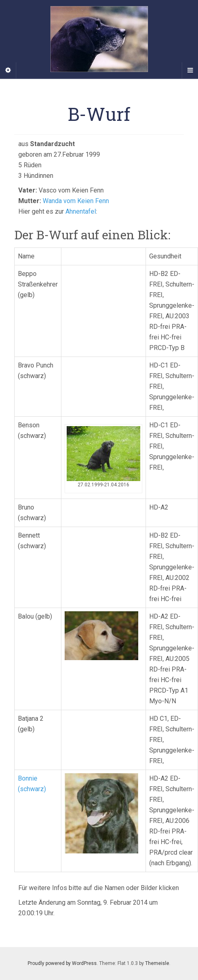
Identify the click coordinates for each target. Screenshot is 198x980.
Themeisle (157, 963)
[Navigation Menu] (190, 70)
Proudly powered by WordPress (62, 963)
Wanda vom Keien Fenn (76, 201)
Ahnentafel (81, 211)
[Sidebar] (8, 70)
